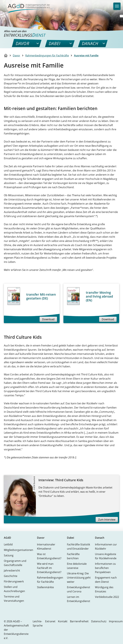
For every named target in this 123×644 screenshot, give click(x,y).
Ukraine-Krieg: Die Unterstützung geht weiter (79, 578)
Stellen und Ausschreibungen (14, 589)
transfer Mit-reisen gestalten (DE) (41, 296)
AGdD (7, 538)
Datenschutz (99, 621)
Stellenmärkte (45, 587)
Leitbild (8, 544)
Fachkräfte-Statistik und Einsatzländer (78, 547)
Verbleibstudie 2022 (107, 597)
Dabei (70, 538)
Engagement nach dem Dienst (106, 580)
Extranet (50, 621)
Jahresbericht (12, 570)
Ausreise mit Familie (86, 55)
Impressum (116, 621)
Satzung (9, 555)
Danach (100, 538)
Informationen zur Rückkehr (106, 547)
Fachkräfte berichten (73, 556)
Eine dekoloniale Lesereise (77, 566)
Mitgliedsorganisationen (18, 550)
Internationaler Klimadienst (46, 547)
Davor (16, 55)
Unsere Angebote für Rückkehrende (106, 556)
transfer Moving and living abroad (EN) (99, 296)
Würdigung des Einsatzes (104, 589)
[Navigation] (117, 6)
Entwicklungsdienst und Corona (79, 589)
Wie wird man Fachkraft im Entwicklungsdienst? (49, 568)
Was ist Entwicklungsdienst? (49, 556)
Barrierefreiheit (79, 621)
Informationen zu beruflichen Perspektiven (105, 568)
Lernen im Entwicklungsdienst (79, 599)
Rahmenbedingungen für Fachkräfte (47, 55)
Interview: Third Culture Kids (61, 480)
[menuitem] (23, 43)
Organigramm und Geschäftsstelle (15, 563)
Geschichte (11, 576)
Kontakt (63, 621)
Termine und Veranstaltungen (14, 599)
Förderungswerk (14, 581)
